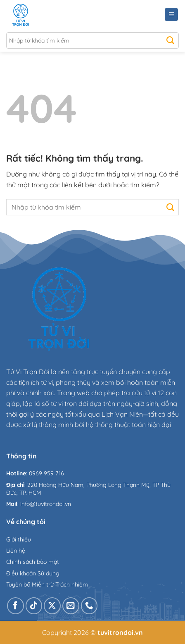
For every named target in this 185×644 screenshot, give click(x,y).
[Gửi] (170, 41)
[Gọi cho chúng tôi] (89, 606)
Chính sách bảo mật (33, 562)
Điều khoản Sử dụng (33, 573)
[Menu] (171, 15)
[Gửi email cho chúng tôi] (71, 606)
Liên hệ (16, 551)
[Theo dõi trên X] (52, 606)
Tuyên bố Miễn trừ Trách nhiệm (47, 584)
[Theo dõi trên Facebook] (15, 606)
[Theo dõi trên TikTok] (34, 606)
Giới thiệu (19, 539)
